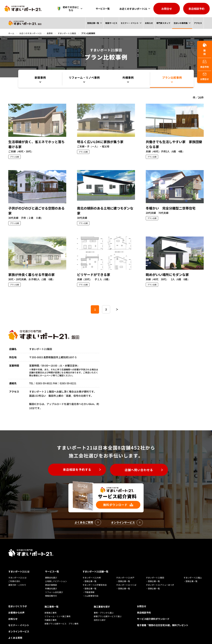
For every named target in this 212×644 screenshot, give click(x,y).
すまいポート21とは (19, 567)
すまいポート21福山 (193, 573)
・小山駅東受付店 (90, 591)
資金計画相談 (51, 580)
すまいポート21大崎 (92, 573)
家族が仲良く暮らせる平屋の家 (31, 275)
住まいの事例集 (181, 23)
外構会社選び (51, 584)
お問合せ (167, 9)
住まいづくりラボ (18, 602)
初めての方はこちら (70, 9)
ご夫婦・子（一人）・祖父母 (93, 147)
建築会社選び (51, 573)
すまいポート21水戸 (125, 573)
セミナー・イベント (129, 23)
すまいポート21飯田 (67, 33)
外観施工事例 (51, 615)
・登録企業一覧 (89, 577)
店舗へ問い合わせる (140, 470)
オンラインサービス (19, 627)
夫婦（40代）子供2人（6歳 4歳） (166, 151)
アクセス (198, 23)
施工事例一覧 (52, 602)
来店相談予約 (196, 9)
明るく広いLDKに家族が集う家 (100, 142)
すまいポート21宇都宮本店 (95, 580)
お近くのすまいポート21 (133, 9)
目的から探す (100, 615)
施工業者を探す (102, 602)
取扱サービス (111, 23)
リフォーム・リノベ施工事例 (57, 611)
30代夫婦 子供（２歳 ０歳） (26, 218)
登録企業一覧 (93, 23)
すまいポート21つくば (126, 580)
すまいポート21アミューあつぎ (160, 580)
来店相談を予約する (76, 470)
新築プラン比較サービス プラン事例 (61, 619)
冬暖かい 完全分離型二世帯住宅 (171, 208)
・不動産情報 (88, 587)
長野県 (50, 33)
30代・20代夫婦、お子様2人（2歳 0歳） (32, 279)
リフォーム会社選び (54, 587)
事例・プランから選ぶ (104, 608)
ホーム (11, 33)
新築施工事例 (51, 608)
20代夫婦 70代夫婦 (157, 213)
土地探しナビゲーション (56, 577)
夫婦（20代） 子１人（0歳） (94, 279)
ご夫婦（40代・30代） (21, 151)
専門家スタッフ (163, 23)
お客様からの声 (16, 608)
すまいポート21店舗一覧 (95, 567)
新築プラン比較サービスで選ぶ (108, 611)
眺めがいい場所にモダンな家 (167, 275)
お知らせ (149, 23)
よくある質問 (15, 633)
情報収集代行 (51, 591)
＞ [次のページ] (117, 309)
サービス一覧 (104, 9)
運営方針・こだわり (17, 580)
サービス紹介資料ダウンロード (153, 614)
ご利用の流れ (14, 577)
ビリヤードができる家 (94, 275)
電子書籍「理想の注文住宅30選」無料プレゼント (163, 620)
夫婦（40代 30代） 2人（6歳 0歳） (168, 279)
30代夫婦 (82, 218)
